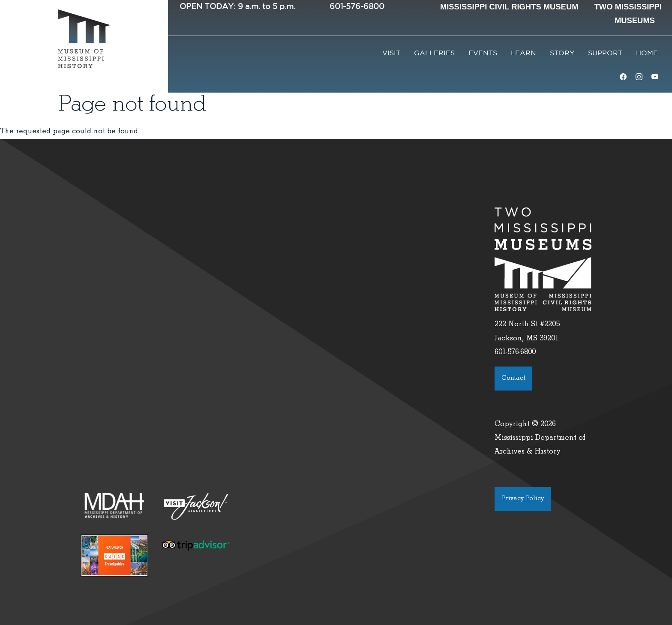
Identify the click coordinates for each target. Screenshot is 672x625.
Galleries (434, 53)
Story (562, 53)
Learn (523, 53)
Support (605, 53)
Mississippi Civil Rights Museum (509, 7)
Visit (391, 53)
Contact (513, 379)
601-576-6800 (357, 7)
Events (483, 53)
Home (647, 53)
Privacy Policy (523, 499)
